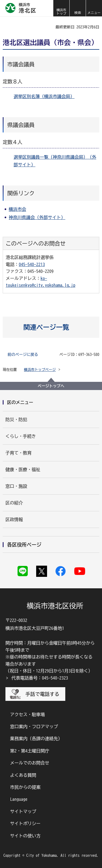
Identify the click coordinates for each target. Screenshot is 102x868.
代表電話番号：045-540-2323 (40, 678)
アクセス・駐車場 (27, 715)
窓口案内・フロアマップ (34, 727)
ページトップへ (51, 386)
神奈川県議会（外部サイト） (37, 217)
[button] (78, 8)
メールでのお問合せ (30, 763)
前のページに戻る (23, 355)
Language (19, 799)
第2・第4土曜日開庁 (30, 751)
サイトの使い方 (25, 836)
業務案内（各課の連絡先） (36, 739)
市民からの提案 (25, 787)
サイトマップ (23, 811)
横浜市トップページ (40, 370)
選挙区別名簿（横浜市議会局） (44, 96)
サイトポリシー (25, 823)
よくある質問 (23, 775)
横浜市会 (17, 209)
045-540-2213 (32, 264)
